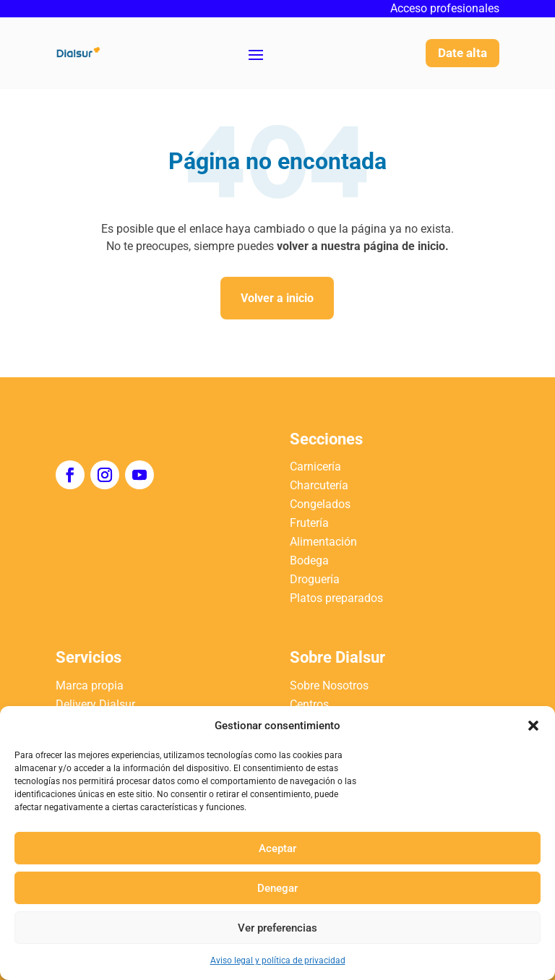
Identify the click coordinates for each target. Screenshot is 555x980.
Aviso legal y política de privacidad (278, 960)
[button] (533, 726)
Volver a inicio (277, 298)
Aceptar (277, 848)
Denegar (277, 888)
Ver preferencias (277, 928)
